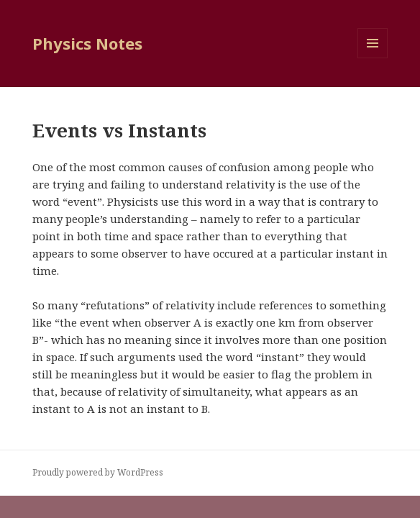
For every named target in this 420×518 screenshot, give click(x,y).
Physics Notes (87, 43)
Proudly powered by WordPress (98, 472)
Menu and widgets (373, 58)
